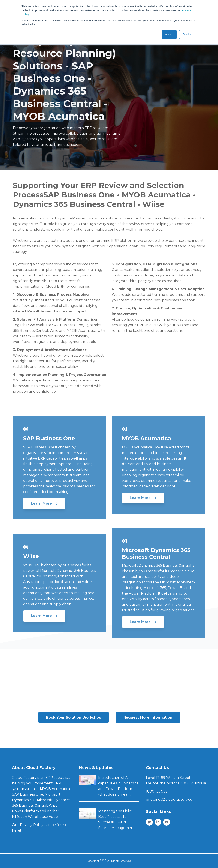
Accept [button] (169, 35)
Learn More (44, 503)
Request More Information (148, 717)
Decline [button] (187, 35)
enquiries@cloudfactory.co (169, 800)
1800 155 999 (157, 791)
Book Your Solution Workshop (74, 717)
